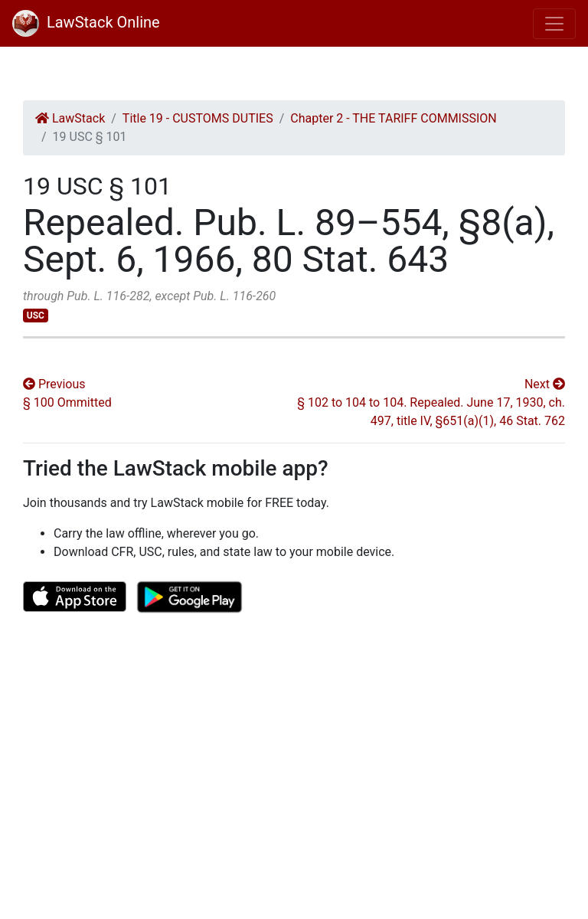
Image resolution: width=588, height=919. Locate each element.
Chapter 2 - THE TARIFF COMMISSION (394, 118)
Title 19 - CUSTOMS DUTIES (198, 118)
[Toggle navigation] (554, 24)
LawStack (70, 118)
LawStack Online (86, 22)
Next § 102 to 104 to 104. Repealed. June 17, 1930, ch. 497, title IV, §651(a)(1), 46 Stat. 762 (431, 402)
